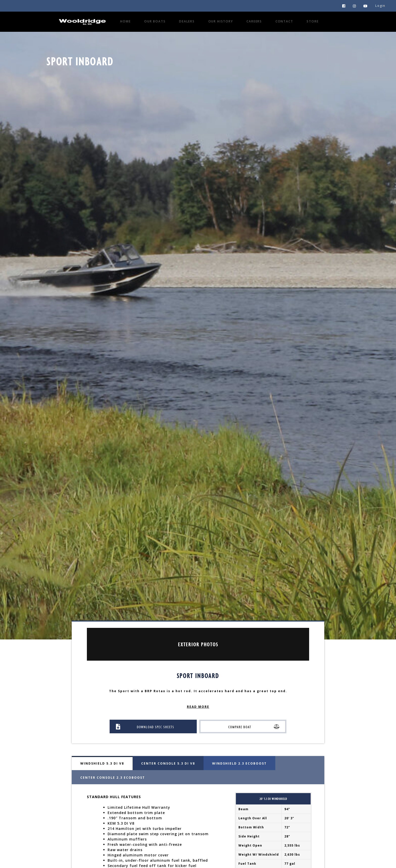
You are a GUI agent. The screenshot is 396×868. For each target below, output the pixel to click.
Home (125, 21)
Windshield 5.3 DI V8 (102, 763)
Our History (221, 21)
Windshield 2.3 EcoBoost (239, 763)
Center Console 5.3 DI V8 (168, 763)
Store (313, 21)
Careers (254, 21)
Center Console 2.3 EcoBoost (113, 778)
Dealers (187, 21)
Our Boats (155, 21)
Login (380, 6)
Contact (284, 21)
